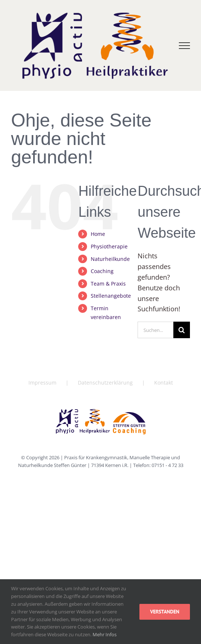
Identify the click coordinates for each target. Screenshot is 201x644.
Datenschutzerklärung (105, 383)
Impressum (42, 383)
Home (98, 234)
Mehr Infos (105, 634)
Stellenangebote (111, 296)
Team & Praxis (108, 284)
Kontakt (164, 383)
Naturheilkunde (110, 259)
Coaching (102, 271)
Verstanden (165, 612)
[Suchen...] (155, 330)
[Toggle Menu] (185, 46)
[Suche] (182, 330)
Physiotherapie (109, 246)
